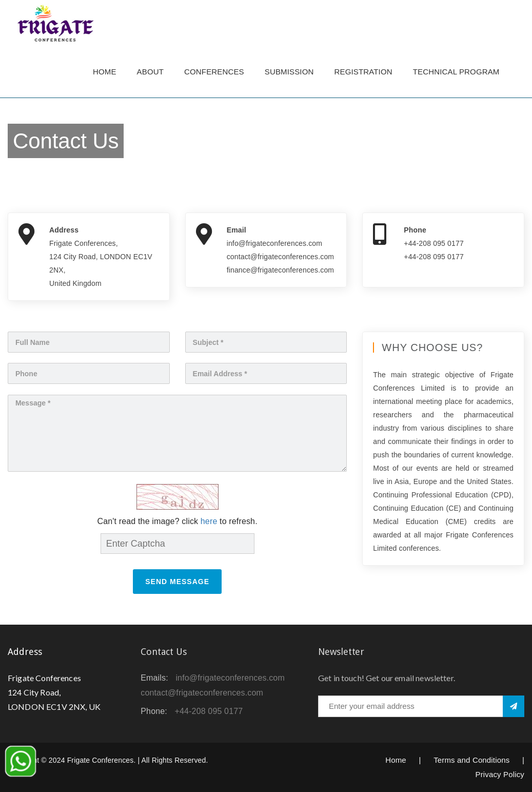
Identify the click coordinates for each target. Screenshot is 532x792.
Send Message (177, 582)
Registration (363, 72)
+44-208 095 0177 (209, 711)
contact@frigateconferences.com (202, 693)
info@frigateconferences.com (230, 678)
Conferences (214, 72)
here (209, 521)
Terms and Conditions (471, 760)
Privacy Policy (500, 774)
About (150, 72)
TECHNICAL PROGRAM (459, 72)
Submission (289, 72)
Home (105, 72)
